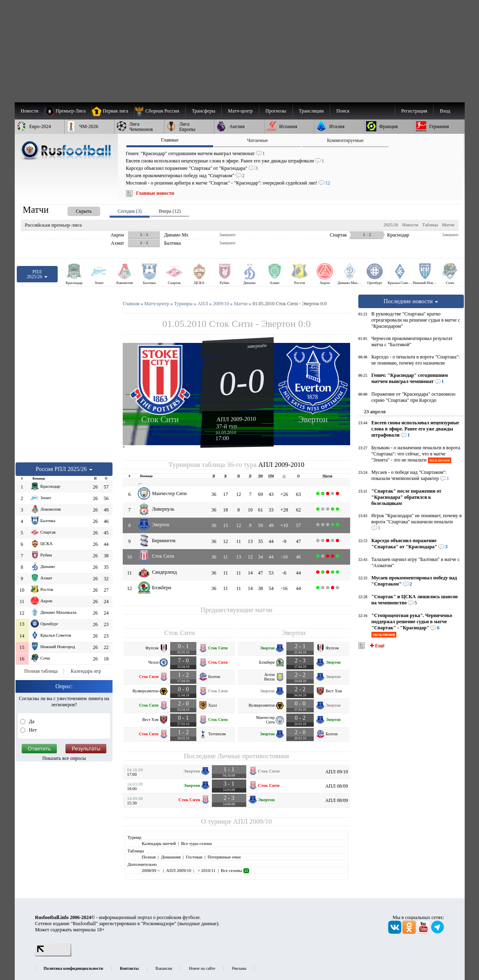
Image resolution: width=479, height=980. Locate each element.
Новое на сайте (202, 968)
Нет (32, 730)
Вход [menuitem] (445, 111)
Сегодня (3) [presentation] (130, 211)
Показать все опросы (64, 758)
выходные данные (198, 924)
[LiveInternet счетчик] (53, 955)
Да (31, 721)
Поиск (343, 111)
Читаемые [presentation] (257, 140)
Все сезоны (235, 870)
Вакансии (164, 968)
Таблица (430, 225)
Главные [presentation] (170, 140)
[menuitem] (160, 111)
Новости (410, 225)
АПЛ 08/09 (337, 786)
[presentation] (76, 210)
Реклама (239, 968)
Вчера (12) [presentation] (170, 211)
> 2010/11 (206, 870)
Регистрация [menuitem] (414, 111)
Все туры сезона (197, 843)
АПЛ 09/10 (337, 772)
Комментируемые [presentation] (345, 140)
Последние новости (411, 301)
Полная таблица (41, 671)
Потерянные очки (224, 857)
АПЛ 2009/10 (253, 821)
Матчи (448, 225)
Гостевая (194, 857)
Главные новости (155, 193)
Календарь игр (86, 671)
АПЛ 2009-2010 (236, 419)
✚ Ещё (377, 646)
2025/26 (391, 225)
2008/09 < (151, 870)
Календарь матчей (159, 843)
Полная (148, 857)
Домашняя (171, 857)
